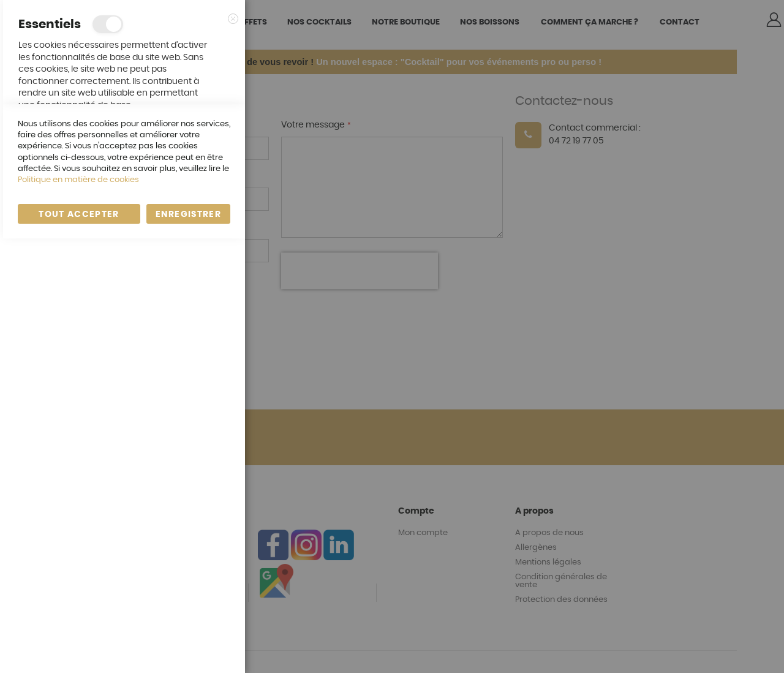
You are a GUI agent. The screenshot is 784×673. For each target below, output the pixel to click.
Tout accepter (79, 649)
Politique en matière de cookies (78, 614)
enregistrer (188, 649)
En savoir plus (200, 117)
